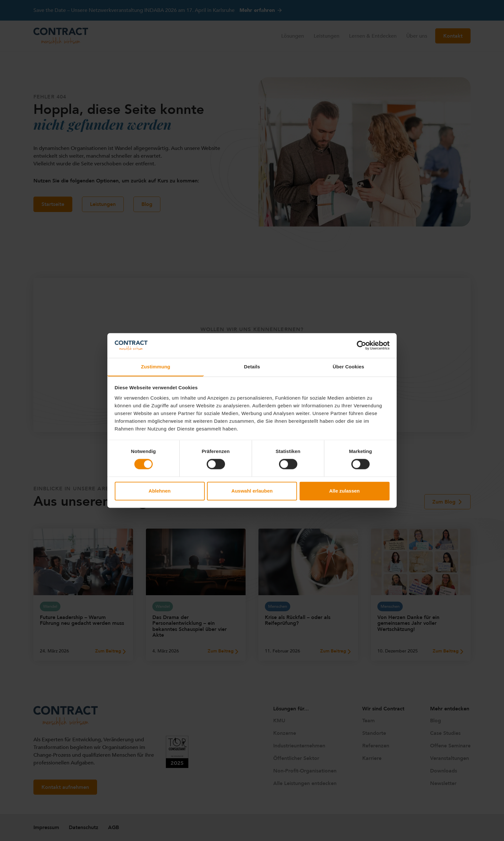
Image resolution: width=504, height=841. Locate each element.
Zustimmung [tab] (156, 367)
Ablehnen (159, 491)
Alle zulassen (344, 491)
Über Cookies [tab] (348, 367)
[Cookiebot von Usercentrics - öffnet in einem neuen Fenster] (361, 346)
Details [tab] (252, 367)
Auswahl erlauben (252, 491)
